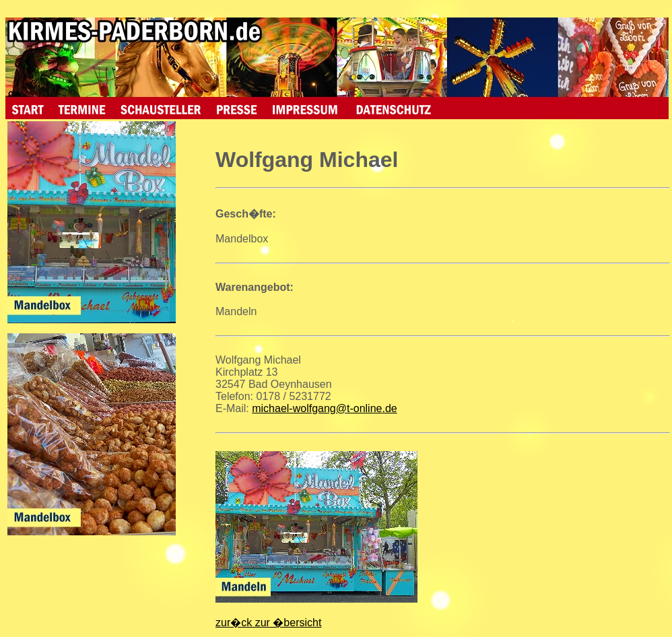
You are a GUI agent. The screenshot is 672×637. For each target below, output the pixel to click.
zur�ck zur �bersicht (268, 623)
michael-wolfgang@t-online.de (324, 408)
